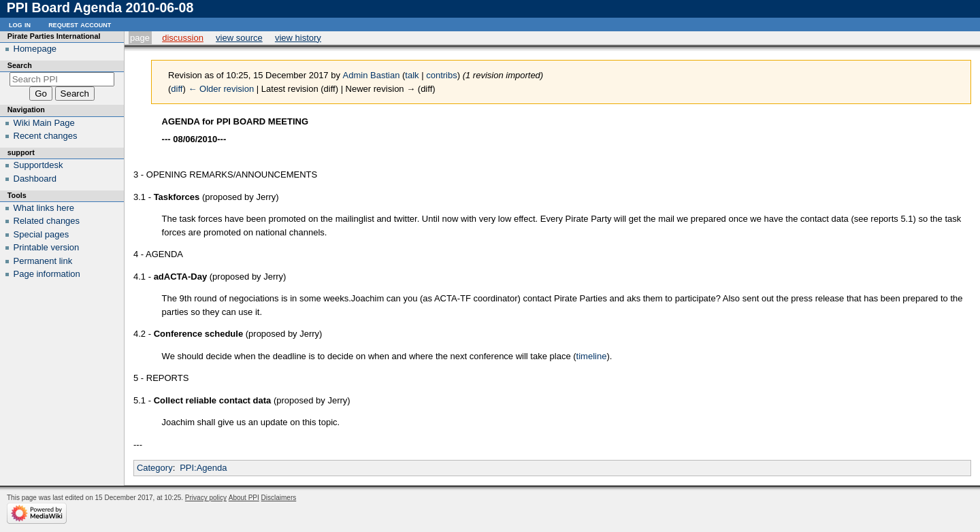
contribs (442, 75)
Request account (80, 24)
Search (20, 65)
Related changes (47, 221)
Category (155, 468)
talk (412, 75)
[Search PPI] (62, 79)
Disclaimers (279, 498)
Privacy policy (206, 498)
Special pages (42, 234)
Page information (47, 274)
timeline (592, 356)
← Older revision (221, 89)
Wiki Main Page (44, 123)
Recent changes (46, 136)
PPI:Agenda (203, 468)
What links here (44, 208)
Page (140, 38)
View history (298, 38)
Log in (20, 24)
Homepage (35, 49)
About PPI (244, 498)
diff (177, 89)
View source (239, 38)
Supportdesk (38, 165)
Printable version (47, 247)
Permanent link (43, 261)
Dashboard (35, 179)
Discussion (183, 38)
